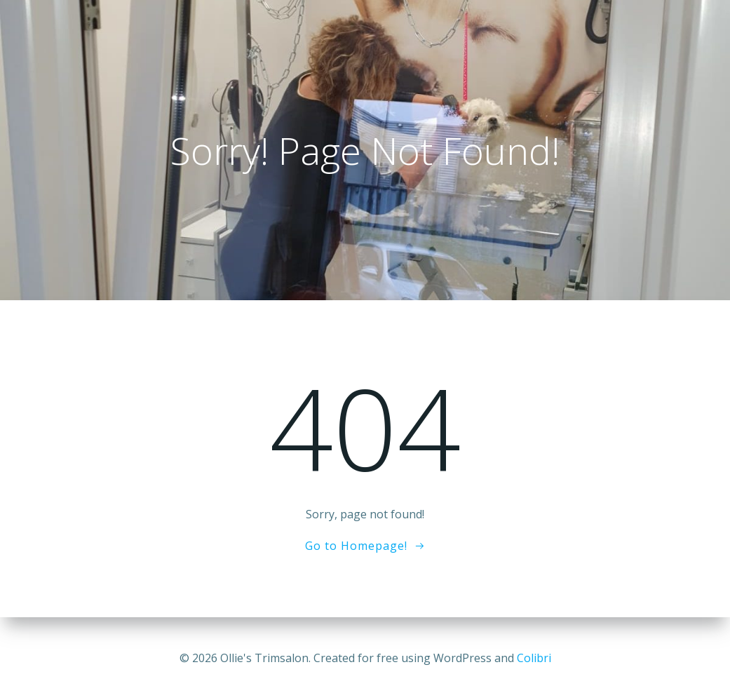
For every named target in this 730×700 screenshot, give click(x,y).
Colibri (534, 658)
